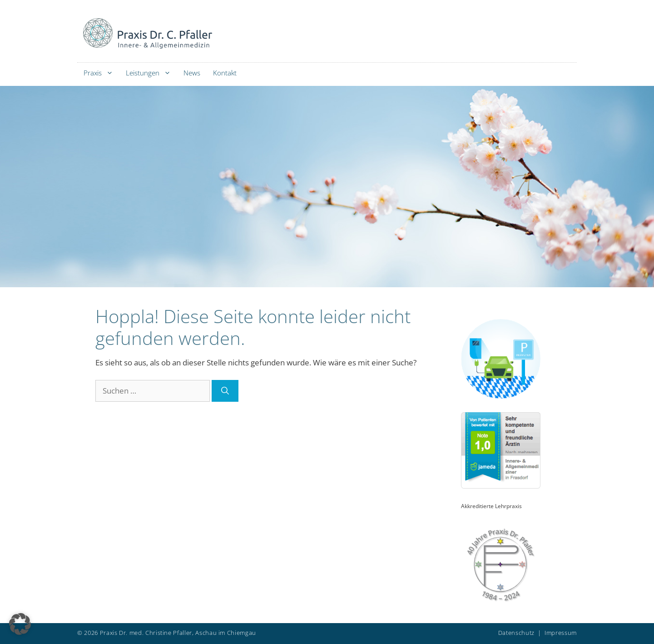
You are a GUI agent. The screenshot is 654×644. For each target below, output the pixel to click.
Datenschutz (516, 633)
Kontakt (225, 73)
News (192, 73)
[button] (20, 624)
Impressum (561, 633)
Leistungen (151, 73)
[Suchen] (225, 391)
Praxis (102, 73)
